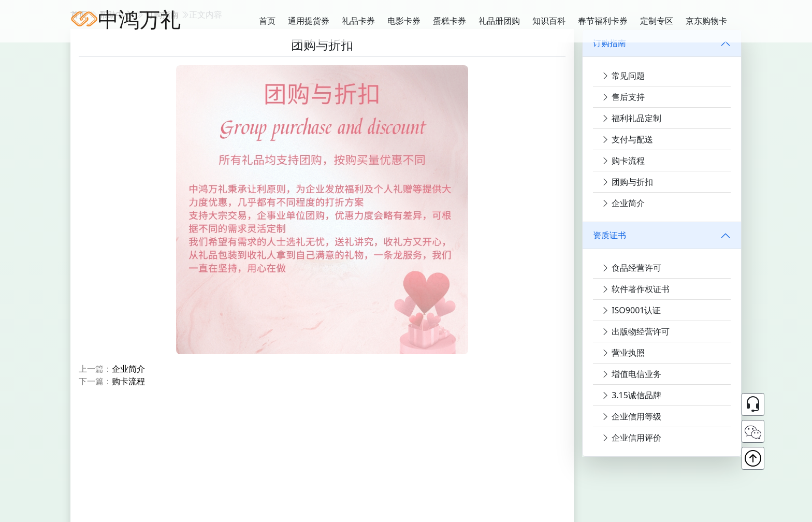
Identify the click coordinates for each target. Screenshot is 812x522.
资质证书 (610, 235)
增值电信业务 (631, 374)
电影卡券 (404, 21)
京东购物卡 (706, 21)
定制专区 (657, 21)
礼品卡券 (358, 21)
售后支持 (623, 97)
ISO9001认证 (631, 310)
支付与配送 (627, 139)
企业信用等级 (631, 416)
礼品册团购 (499, 21)
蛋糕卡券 (450, 21)
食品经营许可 (631, 268)
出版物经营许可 (635, 331)
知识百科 (549, 21)
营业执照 (623, 353)
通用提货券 (309, 21)
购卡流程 (128, 381)
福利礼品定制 (631, 118)
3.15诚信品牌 (631, 395)
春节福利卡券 (603, 21)
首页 (267, 21)
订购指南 (610, 43)
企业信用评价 (631, 438)
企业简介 (128, 369)
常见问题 (623, 76)
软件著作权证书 (635, 289)
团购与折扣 (627, 182)
